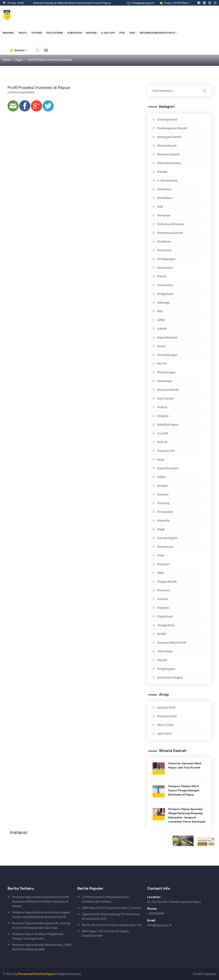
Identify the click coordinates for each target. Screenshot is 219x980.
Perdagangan (166, 259)
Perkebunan (165, 547)
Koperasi (163, 608)
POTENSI (37, 33)
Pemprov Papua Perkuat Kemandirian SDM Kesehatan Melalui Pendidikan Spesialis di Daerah (40, 902)
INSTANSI (91, 33)
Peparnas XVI (166, 451)
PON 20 (162, 442)
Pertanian (164, 215)
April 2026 (165, 734)
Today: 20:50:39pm (176, 3)
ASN (160, 207)
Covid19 (163, 433)
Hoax (161, 459)
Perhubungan (166, 372)
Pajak (161, 529)
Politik (162, 276)
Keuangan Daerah (169, 137)
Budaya (162, 486)
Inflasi (162, 477)
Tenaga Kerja (166, 625)
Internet (163, 599)
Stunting (163, 503)
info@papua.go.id (143, 3)
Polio (161, 555)
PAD (160, 311)
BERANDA (8, 33)
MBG (161, 573)
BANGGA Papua (168, 425)
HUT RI (162, 364)
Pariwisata (164, 250)
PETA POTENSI (55, 33)
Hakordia (164, 521)
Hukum (162, 407)
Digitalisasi (165, 616)
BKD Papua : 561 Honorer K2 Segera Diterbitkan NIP (105, 933)
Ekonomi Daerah (168, 154)
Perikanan (164, 242)
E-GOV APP (108, 33)
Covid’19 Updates (205, 974)
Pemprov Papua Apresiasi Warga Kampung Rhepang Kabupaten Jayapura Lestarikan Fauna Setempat (187, 815)
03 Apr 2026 (16, 3)
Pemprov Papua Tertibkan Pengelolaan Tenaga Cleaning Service (38, 936)
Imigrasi (163, 416)
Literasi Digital (167, 538)
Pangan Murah (167, 582)
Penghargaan (166, 669)
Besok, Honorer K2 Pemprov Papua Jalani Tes (112, 925)
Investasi (164, 564)
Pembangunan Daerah (172, 128)
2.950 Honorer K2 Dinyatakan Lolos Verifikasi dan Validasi (106, 899)
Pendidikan (165, 198)
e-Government (168, 180)
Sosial (161, 346)
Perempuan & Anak (170, 233)
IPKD (132, 33)
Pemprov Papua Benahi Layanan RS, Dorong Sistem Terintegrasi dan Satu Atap (41, 925)
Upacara (163, 494)
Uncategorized (167, 119)
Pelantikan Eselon (169, 163)
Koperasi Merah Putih (172, 643)
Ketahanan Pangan (170, 677)
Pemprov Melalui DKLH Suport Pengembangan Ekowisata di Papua (184, 790)
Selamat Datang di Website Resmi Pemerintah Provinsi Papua (72, 3)
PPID (122, 33)
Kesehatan (165, 189)
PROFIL (23, 33)
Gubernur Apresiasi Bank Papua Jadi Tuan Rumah (185, 765)
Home (7, 60)
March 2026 (166, 725)
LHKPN (162, 329)
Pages (19, 60)
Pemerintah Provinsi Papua (36, 974)
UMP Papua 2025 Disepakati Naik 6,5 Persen (112, 908)
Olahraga (164, 303)
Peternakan (165, 268)
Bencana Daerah (168, 390)
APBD (161, 320)
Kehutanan (165, 381)
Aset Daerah (166, 398)
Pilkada (162, 172)
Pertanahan (165, 512)
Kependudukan (168, 337)
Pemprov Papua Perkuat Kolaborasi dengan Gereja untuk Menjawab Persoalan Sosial (41, 915)
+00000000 (156, 913)
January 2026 (166, 707)
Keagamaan (165, 294)
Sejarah (162, 660)
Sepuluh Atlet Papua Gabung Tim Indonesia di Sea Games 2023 (111, 916)
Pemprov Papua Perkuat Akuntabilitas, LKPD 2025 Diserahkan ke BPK (42, 947)
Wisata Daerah (167, 146)
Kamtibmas (165, 285)
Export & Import (168, 468)
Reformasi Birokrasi (171, 224)
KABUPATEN (74, 33)
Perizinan (164, 590)
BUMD (162, 634)
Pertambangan (167, 355)
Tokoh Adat (165, 651)
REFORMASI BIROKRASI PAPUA (157, 33)
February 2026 (167, 716)
